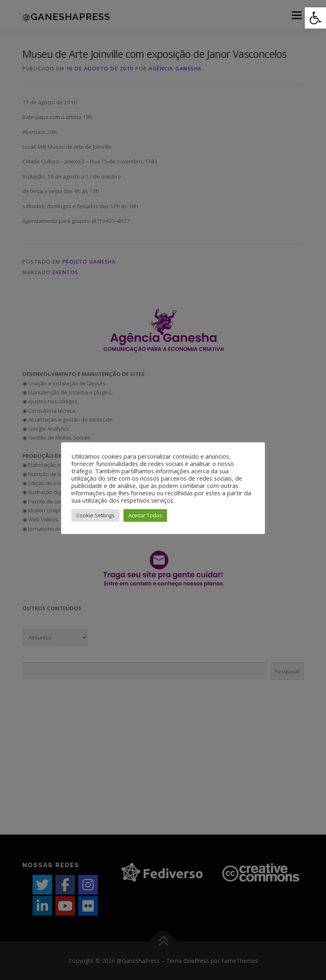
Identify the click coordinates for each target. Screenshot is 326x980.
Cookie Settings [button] (95, 515)
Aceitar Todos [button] (145, 515)
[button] (315, 18)
